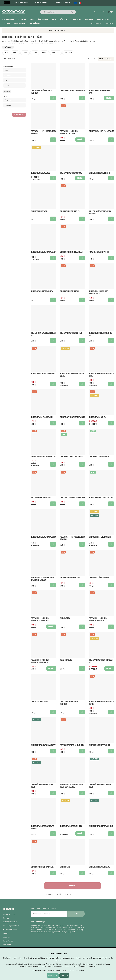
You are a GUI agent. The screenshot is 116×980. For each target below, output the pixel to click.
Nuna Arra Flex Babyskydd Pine (99, 252)
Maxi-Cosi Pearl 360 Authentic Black (43, 374)
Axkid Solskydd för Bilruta (40, 702)
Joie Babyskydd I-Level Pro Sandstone (101, 131)
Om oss (6, 918)
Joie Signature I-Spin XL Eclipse (70, 211)
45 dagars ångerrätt (63, 3)
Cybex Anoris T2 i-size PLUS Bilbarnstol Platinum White (40, 620)
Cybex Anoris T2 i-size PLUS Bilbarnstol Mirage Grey (98, 620)
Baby (32, 19)
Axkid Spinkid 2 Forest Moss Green (71, 457)
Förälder (64, 19)
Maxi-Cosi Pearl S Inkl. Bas (97, 417)
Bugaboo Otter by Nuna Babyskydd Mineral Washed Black (42, 579)
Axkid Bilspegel (65, 867)
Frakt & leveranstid (10, 929)
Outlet (7, 23)
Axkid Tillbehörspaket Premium (99, 745)
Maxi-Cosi (56, 53)
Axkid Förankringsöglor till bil (99, 867)
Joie (6, 53)
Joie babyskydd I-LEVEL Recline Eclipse (43, 457)
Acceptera (64, 975)
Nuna (15, 53)
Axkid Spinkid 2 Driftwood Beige (99, 457)
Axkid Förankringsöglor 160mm (99, 173)
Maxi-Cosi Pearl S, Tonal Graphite (42, 417)
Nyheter (109, 23)
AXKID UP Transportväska (39, 211)
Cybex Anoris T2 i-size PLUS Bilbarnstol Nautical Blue (40, 661)
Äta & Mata (43, 19)
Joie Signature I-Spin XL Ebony (69, 291)
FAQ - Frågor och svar (11, 926)
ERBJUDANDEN (103, 19)
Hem (51, 30)
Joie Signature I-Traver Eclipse (70, 578)
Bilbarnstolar (60, 30)
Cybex (44, 53)
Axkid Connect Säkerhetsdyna (99, 578)
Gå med (76, 914)
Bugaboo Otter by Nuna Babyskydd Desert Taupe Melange (71, 786)
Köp (53, 178)
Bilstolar (21, 19)
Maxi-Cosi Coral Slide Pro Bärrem (42, 291)
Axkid (35, 53)
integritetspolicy (78, 970)
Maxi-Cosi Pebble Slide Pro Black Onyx (101, 498)
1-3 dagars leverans (21, 3)
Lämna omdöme (9, 914)
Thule (25, 53)
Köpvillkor (7, 945)
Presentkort (97, 23)
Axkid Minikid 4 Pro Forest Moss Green (72, 91)
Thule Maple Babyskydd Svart (41, 498)
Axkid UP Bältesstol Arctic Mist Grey (43, 745)
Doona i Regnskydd (66, 660)
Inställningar (53, 975)
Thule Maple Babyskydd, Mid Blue (71, 173)
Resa (54, 19)
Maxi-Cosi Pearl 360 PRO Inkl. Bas (71, 826)
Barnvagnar (8, 19)
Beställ (109, 668)
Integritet (7, 937)
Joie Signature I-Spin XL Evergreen (71, 252)
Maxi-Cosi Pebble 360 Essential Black (43, 252)
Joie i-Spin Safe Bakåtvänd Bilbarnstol (72, 417)
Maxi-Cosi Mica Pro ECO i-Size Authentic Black (98, 293)
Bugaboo (68, 53)
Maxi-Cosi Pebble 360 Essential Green (43, 537)
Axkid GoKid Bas (65, 618)
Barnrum (77, 19)
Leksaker (89, 19)
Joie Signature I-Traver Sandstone (42, 867)
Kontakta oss (8, 941)
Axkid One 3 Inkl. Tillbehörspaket (100, 537)
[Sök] (58, 12)
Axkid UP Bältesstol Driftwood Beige (101, 826)
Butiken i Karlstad (10, 922)
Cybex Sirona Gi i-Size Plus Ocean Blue (72, 498)
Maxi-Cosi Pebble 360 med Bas (40, 173)
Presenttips (19, 23)
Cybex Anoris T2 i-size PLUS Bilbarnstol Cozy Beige (69, 132)
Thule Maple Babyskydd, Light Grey (71, 333)
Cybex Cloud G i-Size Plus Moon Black (72, 745)
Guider (6, 933)
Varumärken (34, 23)
